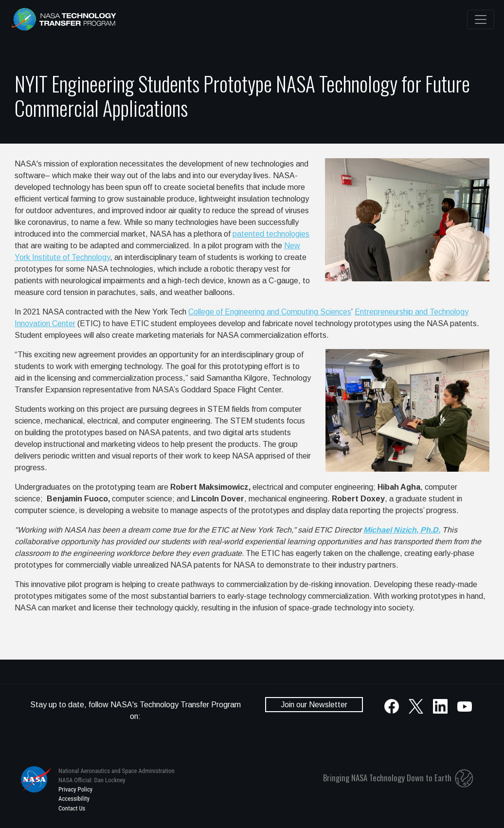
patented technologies (271, 234)
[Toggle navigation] (481, 19)
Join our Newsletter (314, 705)
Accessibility (74, 799)
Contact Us (72, 808)
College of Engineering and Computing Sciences (270, 312)
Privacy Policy (75, 789)
